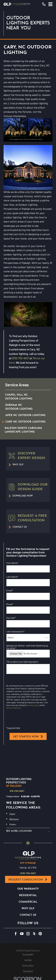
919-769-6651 (17, 791)
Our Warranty (28, 889)
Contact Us (28, 915)
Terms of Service (13, 708)
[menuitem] (25, 397)
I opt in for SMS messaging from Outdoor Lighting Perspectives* (27, 720)
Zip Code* (11, 618)
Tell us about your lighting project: (23, 662)
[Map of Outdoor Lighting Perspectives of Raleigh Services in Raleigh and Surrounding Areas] (28, 762)
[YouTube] (22, 934)
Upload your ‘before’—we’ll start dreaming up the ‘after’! (27, 647)
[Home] (17, 4)
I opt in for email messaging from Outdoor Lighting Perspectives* (27, 681)
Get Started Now (28, 737)
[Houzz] (34, 934)
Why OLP (28, 909)
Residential (28, 895)
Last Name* (12, 577)
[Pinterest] (40, 934)
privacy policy (33, 705)
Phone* (10, 604)
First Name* (12, 563)
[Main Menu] (50, 4)
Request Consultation (28, 880)
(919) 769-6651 (21, 358)
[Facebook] (16, 934)
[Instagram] (28, 934)
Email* (10, 590)
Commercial (28, 902)
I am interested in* (15, 632)
